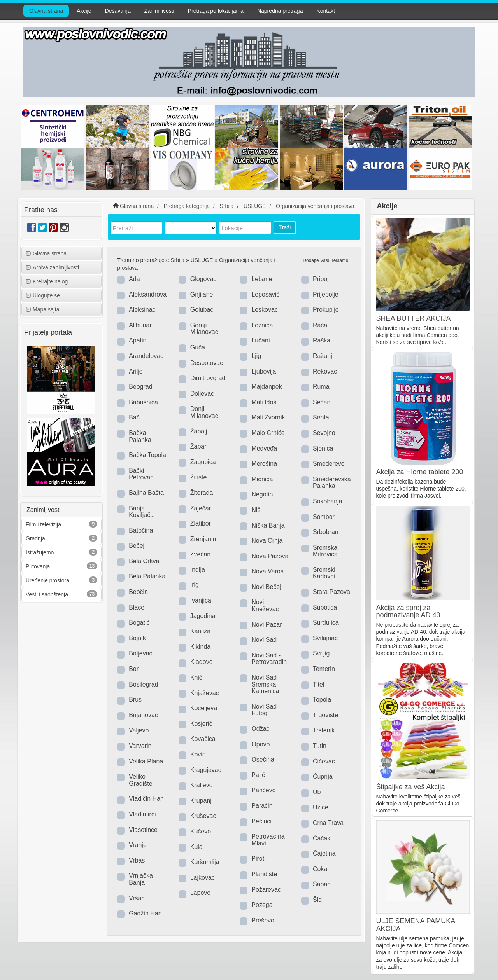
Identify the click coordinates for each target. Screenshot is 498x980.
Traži (285, 227)
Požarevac (266, 890)
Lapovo (201, 893)
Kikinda (200, 647)
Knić (196, 677)
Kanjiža (200, 631)
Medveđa (264, 448)
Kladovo (202, 662)
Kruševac (203, 816)
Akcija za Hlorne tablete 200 (420, 472)
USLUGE (202, 260)
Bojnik (137, 638)
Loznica (262, 325)
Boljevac (140, 653)
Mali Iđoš (264, 402)
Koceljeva (204, 708)
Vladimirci (142, 814)
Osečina (263, 759)
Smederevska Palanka (332, 483)
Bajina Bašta (146, 493)
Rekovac (325, 371)
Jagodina (203, 616)
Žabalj (199, 431)
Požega (262, 905)
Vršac (137, 898)
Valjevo (139, 730)
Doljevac (202, 394)
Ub (317, 792)
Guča (198, 347)
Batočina (141, 530)
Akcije (84, 11)
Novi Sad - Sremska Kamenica (266, 684)
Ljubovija (264, 371)
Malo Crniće (268, 433)
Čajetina (324, 853)
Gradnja (35, 538)
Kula (196, 847)
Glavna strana (46, 11)
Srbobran (326, 532)
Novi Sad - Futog (266, 710)
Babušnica (143, 402)
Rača (320, 325)
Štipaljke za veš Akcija (411, 787)
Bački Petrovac (141, 474)
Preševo (263, 920)
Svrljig (321, 653)
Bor (134, 669)
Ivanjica (201, 600)
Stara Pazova (331, 592)
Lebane (262, 279)
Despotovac (207, 363)
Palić (258, 775)
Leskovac (265, 310)
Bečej (137, 546)
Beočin (138, 592)
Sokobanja (328, 501)
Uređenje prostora (47, 580)
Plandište (264, 874)
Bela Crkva (144, 561)
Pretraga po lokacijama (216, 11)
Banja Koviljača (141, 512)
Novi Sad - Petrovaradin (269, 659)
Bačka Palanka (140, 436)
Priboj (321, 279)
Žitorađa (202, 493)
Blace (137, 607)
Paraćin (262, 806)
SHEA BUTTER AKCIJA (414, 318)
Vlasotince (143, 830)
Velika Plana (146, 761)
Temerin (324, 669)
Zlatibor (201, 523)
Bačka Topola (147, 455)
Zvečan (200, 554)
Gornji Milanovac (204, 329)
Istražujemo (40, 552)
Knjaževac (205, 693)
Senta (321, 417)
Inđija (198, 570)
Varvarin (140, 746)
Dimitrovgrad (208, 378)
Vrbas (137, 860)
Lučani (260, 340)
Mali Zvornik (268, 417)
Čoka (320, 869)
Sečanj (322, 402)
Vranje (138, 845)
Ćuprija (323, 776)
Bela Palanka (147, 576)
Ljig (256, 356)
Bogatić (139, 623)
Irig (195, 585)
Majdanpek (267, 387)
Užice (321, 807)
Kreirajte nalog (47, 281)
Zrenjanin (203, 539)
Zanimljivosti (159, 11)
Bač (134, 417)
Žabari (199, 446)
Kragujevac (206, 770)
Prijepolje (326, 294)
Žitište (199, 477)
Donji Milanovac (204, 412)
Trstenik (324, 730)
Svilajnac (325, 638)
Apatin (138, 340)
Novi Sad (264, 640)
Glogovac (203, 279)
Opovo (260, 744)
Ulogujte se (43, 295)
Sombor (324, 517)
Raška (322, 340)
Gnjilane (202, 294)
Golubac (202, 310)
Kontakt (325, 11)
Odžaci (261, 729)
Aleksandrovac (149, 294)
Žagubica (203, 462)
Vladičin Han (146, 799)
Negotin (262, 494)
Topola (322, 700)
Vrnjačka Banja (141, 879)
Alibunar (140, 325)
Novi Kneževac (265, 605)
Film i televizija (43, 524)
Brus (135, 700)
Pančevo (263, 790)
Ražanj (323, 356)
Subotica (325, 607)
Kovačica (203, 739)
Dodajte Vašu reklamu (325, 260)
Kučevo (201, 831)
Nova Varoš (267, 571)
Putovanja (38, 566)
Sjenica (323, 448)
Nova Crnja (267, 541)
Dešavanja (118, 11)
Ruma (321, 387)
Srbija (177, 260)
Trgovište (325, 715)
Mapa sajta (42, 309)
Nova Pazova (270, 556)
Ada (134, 279)
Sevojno (324, 433)
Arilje (136, 371)
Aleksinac (142, 310)
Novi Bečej (266, 587)
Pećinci (261, 821)
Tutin (320, 746)
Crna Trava (328, 823)
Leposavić (265, 294)
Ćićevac (324, 761)
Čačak (322, 838)
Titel (319, 684)
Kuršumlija (205, 862)
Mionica (262, 479)
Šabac (322, 884)
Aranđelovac (146, 356)
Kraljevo (202, 785)
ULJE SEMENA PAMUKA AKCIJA (416, 925)
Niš (256, 510)
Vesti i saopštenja (47, 594)
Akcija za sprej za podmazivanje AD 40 (408, 611)
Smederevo (329, 464)
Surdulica (326, 623)
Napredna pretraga (280, 11)
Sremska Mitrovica (325, 551)
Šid (317, 900)
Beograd (141, 387)
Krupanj (201, 801)
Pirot (258, 859)
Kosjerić (201, 724)
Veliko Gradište (140, 780)
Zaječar (201, 508)
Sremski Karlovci (324, 573)
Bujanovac (143, 715)
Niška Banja (268, 525)
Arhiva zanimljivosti (52, 267)
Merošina (264, 464)
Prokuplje (326, 310)
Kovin (198, 754)
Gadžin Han (145, 913)
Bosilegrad (144, 684)
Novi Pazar (267, 625)
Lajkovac (203, 878)
